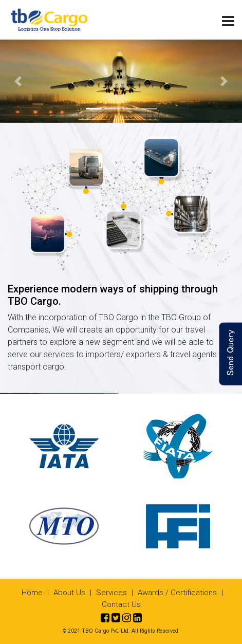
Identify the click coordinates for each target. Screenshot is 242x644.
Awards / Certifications (177, 593)
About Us (69, 593)
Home (32, 593)
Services (111, 593)
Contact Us (121, 604)
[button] (18, 81)
